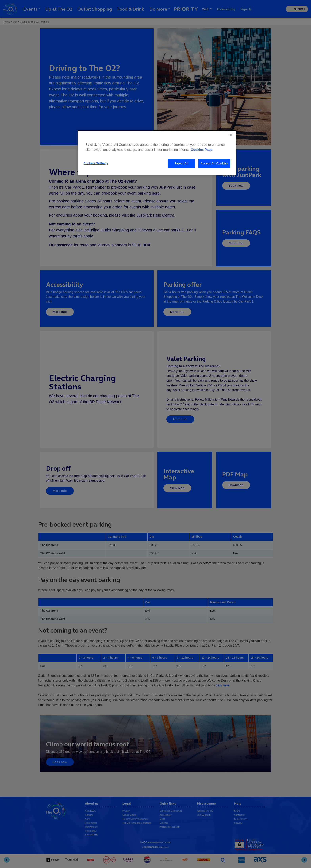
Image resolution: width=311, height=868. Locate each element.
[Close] (231, 135)
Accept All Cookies (214, 163)
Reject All (181, 163)
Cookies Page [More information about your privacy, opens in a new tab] (202, 150)
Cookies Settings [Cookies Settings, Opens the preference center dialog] (96, 163)
